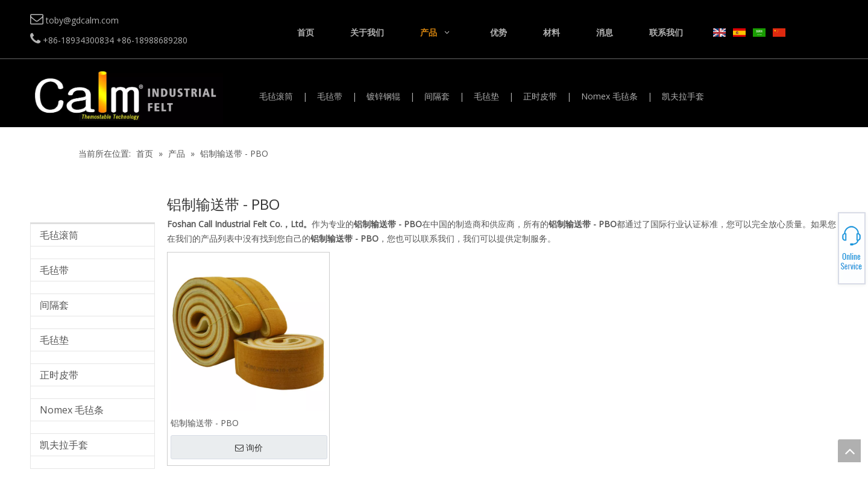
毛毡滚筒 (276, 96)
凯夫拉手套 (683, 96)
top (849, 451)
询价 (249, 448)
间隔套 (437, 96)
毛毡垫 (486, 96)
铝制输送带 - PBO (205, 423)
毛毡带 (330, 96)
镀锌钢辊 (383, 96)
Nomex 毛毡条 (609, 96)
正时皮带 (540, 96)
